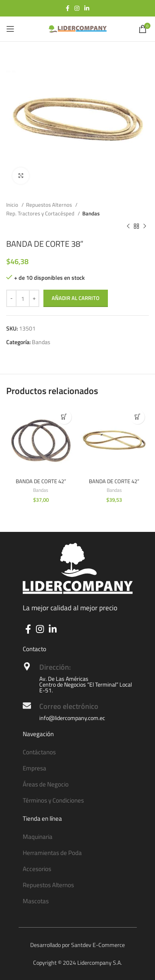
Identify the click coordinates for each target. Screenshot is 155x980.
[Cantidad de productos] (23, 298)
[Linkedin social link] (87, 8)
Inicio (13, 205)
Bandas (91, 213)
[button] (64, 417)
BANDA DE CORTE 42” (41, 481)
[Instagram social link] (77, 8)
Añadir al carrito (76, 298)
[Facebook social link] (68, 8)
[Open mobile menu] (10, 29)
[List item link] (78, 752)
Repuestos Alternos (50, 205)
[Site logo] (78, 28)
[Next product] (145, 227)
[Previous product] (128, 227)
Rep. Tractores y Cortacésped (41, 213)
